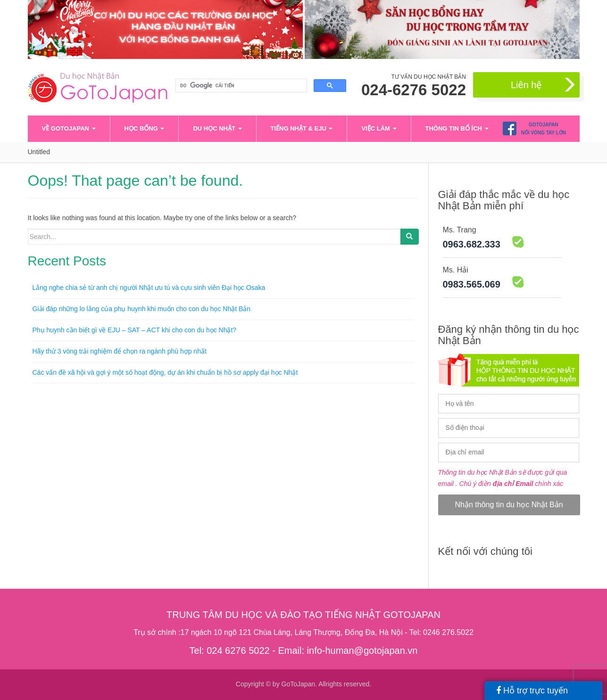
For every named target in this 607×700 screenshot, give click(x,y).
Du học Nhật (217, 128)
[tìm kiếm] (240, 86)
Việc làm (379, 128)
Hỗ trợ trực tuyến (532, 691)
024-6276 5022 (414, 90)
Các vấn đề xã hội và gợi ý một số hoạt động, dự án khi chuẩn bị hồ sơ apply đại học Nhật (165, 372)
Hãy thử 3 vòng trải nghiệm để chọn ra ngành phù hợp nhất (120, 351)
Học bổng (145, 128)
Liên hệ (544, 85)
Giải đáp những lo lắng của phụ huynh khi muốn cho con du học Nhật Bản (142, 309)
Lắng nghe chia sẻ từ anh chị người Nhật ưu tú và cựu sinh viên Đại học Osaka (149, 288)
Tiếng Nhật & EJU (302, 128)
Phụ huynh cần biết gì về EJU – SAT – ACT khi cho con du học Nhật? (135, 330)
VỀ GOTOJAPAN (69, 128)
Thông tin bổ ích (457, 128)
